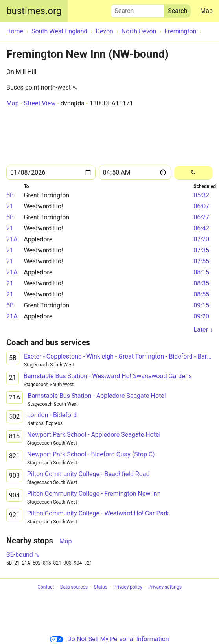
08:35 (201, 283)
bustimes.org (34, 11)
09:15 (201, 305)
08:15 (201, 272)
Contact (46, 587)
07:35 (201, 250)
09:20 (201, 316)
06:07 (201, 206)
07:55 (201, 261)
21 (10, 206)
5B (10, 195)
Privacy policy (128, 587)
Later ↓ (203, 330)
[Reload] (193, 173)
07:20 (201, 239)
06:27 (201, 217)
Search (138, 9)
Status (101, 587)
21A (12, 239)
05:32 (201, 195)
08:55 (201, 294)
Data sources (74, 587)
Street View (40, 103)
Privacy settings (165, 587)
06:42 (201, 228)
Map (206, 11)
